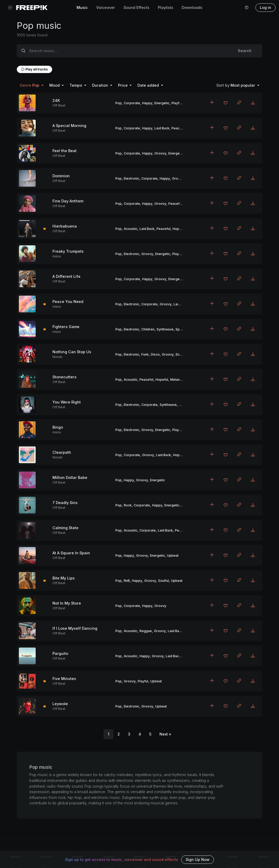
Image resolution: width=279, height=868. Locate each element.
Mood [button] (55, 85)
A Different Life (66, 276)
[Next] (165, 734)
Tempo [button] (76, 85)
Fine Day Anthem (68, 201)
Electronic (132, 178)
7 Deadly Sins (65, 503)
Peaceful (178, 128)
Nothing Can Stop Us (72, 352)
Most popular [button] (236, 85)
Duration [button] (101, 85)
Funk (145, 354)
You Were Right (67, 402)
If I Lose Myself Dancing (75, 628)
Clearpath (62, 452)
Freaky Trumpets (68, 251)
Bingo (58, 427)
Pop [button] (30, 85)
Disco (155, 354)
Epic (179, 329)
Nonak (57, 357)
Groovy (160, 153)
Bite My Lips (64, 578)
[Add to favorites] (226, 103)
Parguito (60, 653)
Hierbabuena (65, 226)
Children (148, 329)
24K (56, 100)
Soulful (163, 581)
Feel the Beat (65, 151)
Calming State (65, 528)
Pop (119, 103)
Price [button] (123, 85)
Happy (147, 103)
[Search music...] (128, 51)
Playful (177, 103)
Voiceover (106, 7)
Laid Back (162, 128)
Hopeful (179, 229)
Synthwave (165, 329)
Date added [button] (149, 85)
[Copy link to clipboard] (239, 103)
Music (82, 7)
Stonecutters (65, 377)
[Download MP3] (253, 103)
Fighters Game (66, 327)
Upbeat (173, 555)
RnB (127, 581)
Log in (265, 7)
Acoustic (131, 229)
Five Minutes (64, 679)
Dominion (61, 176)
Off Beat (59, 105)
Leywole (60, 704)
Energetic (162, 103)
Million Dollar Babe (70, 477)
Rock (128, 505)
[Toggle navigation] (10, 8)
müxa (57, 256)
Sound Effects (136, 7)
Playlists (166, 7)
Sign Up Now (198, 859)
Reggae (146, 631)
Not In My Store (67, 603)
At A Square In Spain (71, 553)
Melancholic (179, 380)
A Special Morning (69, 126)
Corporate (132, 103)
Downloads (192, 7)
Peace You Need (68, 302)
